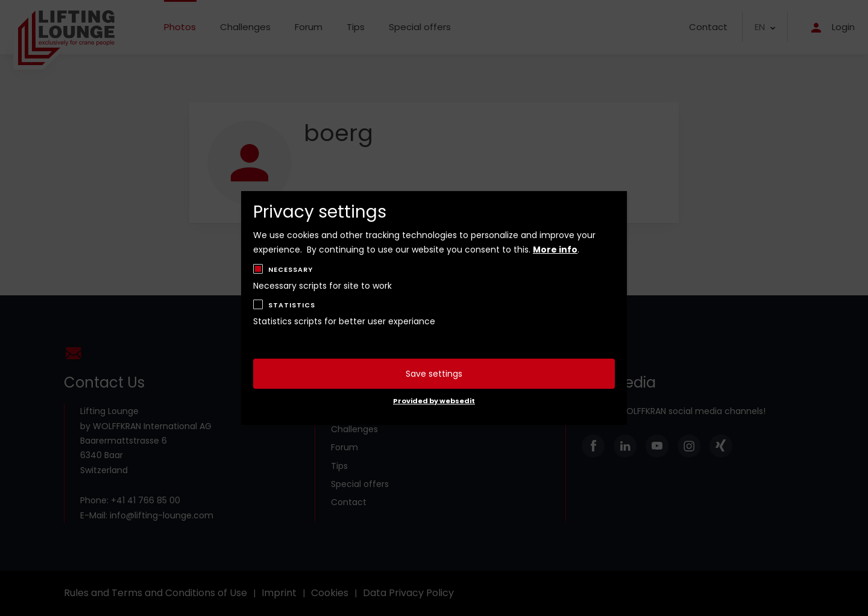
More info (555, 250)
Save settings (434, 374)
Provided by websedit (434, 401)
